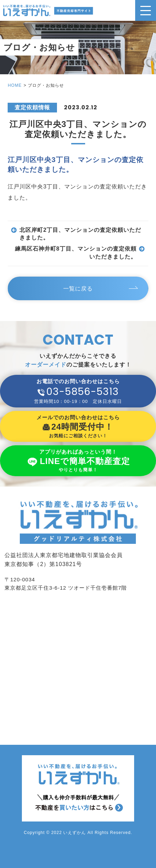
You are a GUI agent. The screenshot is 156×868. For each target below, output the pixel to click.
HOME (15, 85)
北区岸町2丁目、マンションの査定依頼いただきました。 (80, 234)
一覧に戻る (78, 289)
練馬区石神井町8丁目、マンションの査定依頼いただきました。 (76, 252)
